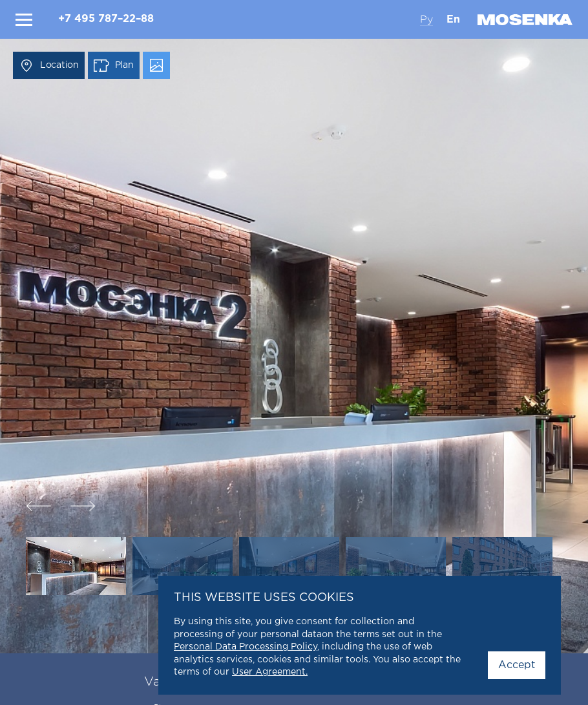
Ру (426, 19)
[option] (294, 352)
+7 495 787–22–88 (106, 19)
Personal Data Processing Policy (246, 647)
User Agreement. (270, 672)
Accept (517, 665)
